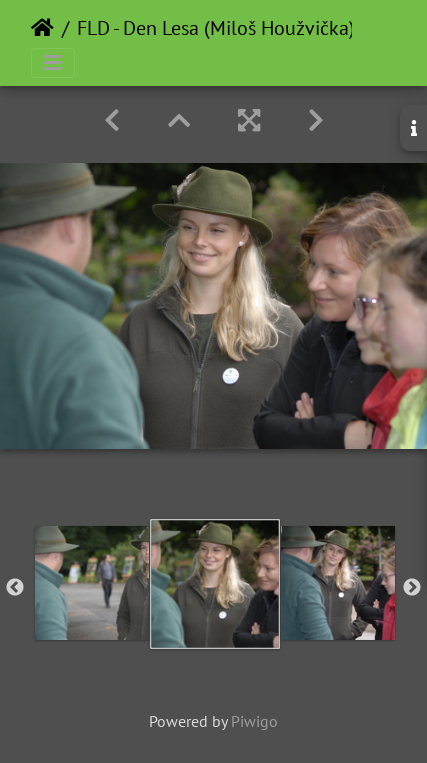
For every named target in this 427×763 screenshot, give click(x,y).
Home (42, 28)
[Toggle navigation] (53, 63)
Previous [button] (15, 588)
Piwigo (254, 721)
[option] (91, 583)
